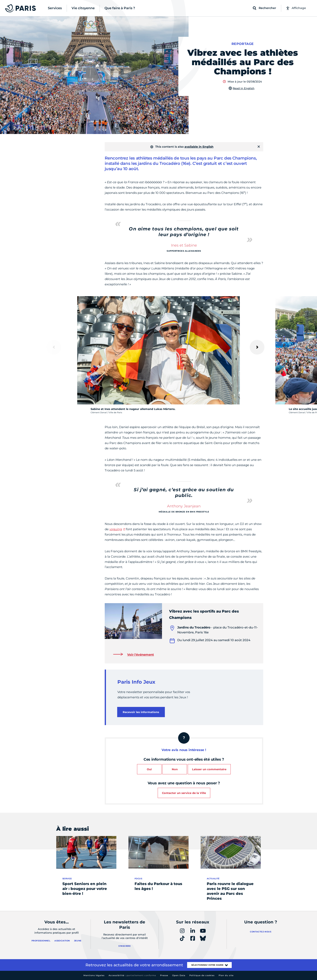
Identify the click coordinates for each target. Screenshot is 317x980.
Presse (164, 975)
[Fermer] (259, 147)
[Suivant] (257, 347)
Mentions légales (94, 975)
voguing (116, 529)
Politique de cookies (202, 975)
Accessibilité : (132, 975)
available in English (199, 147)
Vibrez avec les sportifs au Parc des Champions (204, 614)
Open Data (179, 975)
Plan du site (226, 975)
